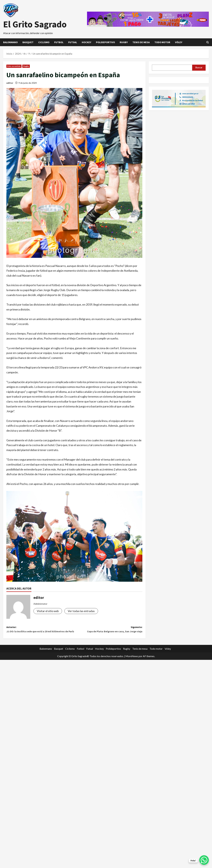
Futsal (73, 42)
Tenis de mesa (141, 42)
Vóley (179, 42)
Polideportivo (105, 42)
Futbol (59, 42)
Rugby (124, 42)
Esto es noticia (14, 66)
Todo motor (162, 42)
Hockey (86, 42)
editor (10, 83)
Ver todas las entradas (82, 611)
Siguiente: (108, 630)
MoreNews (132, 662)
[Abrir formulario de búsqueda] (208, 42)
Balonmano (10, 42)
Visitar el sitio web (48, 611)
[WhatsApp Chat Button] (204, 860)
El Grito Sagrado (35, 24)
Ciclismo (44, 42)
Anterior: (40, 633)
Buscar (199, 67)
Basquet (28, 42)
